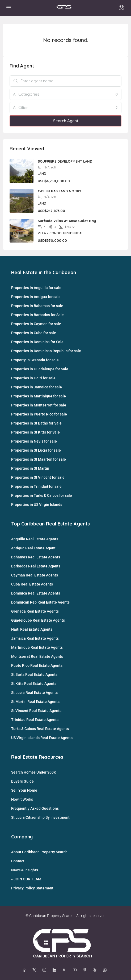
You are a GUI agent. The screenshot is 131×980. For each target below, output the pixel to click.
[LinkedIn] (56, 970)
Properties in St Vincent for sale (38, 477)
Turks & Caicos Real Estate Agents (40, 729)
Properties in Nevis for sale (34, 441)
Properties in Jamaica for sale (37, 387)
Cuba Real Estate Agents (32, 584)
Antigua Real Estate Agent (33, 548)
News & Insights (25, 870)
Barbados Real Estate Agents (36, 566)
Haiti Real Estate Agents (32, 629)
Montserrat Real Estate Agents (37, 656)
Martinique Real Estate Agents (37, 647)
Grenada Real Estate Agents (35, 611)
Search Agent (66, 121)
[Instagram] (45, 970)
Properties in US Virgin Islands (37, 504)
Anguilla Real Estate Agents (35, 539)
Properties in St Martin (30, 468)
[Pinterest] (86, 970)
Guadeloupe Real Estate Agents (38, 620)
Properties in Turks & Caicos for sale (42, 495)
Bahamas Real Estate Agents (36, 557)
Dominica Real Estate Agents (36, 593)
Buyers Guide (22, 781)
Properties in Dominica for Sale (37, 342)
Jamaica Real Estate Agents (35, 638)
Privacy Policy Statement (32, 888)
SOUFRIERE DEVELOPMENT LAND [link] (65, 161)
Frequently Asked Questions (35, 808)
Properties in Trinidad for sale (36, 486)
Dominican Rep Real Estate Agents (40, 602)
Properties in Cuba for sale (34, 333)
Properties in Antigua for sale (36, 297)
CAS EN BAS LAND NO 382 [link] (59, 191)
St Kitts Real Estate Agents (34, 684)
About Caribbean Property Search (39, 852)
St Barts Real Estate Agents (34, 674)
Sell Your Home (24, 790)
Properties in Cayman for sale (36, 324)
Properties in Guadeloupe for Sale (40, 369)
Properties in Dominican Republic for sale (46, 351)
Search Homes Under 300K (34, 772)
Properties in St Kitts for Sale (35, 432)
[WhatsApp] (106, 970)
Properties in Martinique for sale (39, 396)
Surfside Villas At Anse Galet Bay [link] (67, 221)
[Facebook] (25, 970)
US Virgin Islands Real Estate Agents (42, 738)
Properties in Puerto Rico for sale (39, 414)
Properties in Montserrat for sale (39, 405)
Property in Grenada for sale (35, 360)
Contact (18, 861)
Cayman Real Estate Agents (35, 575)
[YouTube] (76, 970)
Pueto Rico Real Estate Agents (37, 665)
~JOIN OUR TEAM (26, 879)
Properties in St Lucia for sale (36, 450)
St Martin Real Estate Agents (35, 702)
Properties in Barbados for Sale (37, 315)
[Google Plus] (66, 970)
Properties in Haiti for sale (33, 378)
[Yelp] (96, 970)
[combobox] (65, 94)
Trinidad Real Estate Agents (35, 720)
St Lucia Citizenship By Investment (40, 817)
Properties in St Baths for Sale (36, 423)
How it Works (22, 799)
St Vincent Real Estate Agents (36, 711)
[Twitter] (35, 970)
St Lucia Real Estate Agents (34, 693)
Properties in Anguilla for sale (36, 288)
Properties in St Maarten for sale (39, 459)
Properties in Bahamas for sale (37, 306)
